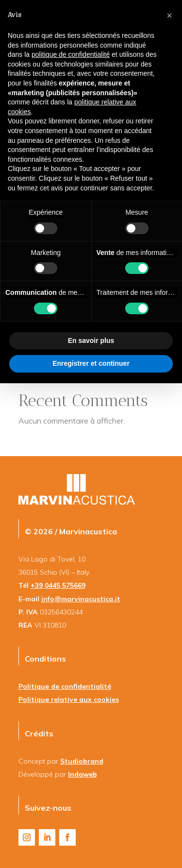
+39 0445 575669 (58, 585)
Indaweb (83, 774)
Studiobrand (82, 761)
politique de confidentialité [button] (71, 54)
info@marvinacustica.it (81, 599)
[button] (169, 16)
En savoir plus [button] (91, 340)
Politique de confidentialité (65, 686)
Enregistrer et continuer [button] (91, 363)
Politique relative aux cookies (69, 699)
